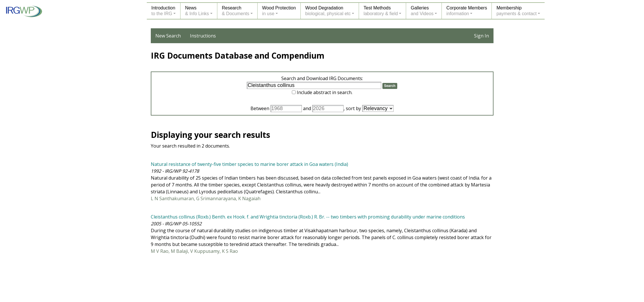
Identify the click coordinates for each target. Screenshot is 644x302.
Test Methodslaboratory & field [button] (381, 11)
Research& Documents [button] (236, 11)
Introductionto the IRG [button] (163, 11)
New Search (168, 36)
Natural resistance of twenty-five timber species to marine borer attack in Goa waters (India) (249, 164)
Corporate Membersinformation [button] (467, 11)
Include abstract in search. (325, 92)
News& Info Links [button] (197, 11)
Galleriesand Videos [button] (422, 11)
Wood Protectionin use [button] (279, 11)
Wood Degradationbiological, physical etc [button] (328, 11)
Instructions (203, 36)
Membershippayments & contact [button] (516, 11)
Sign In (482, 36)
